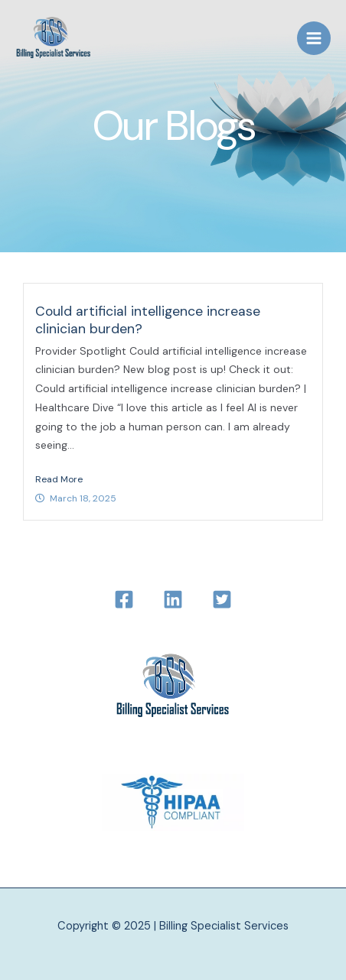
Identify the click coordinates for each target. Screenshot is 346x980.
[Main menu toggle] (314, 38)
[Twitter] (222, 599)
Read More (59, 479)
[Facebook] (124, 599)
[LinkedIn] (173, 599)
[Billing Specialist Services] (54, 39)
